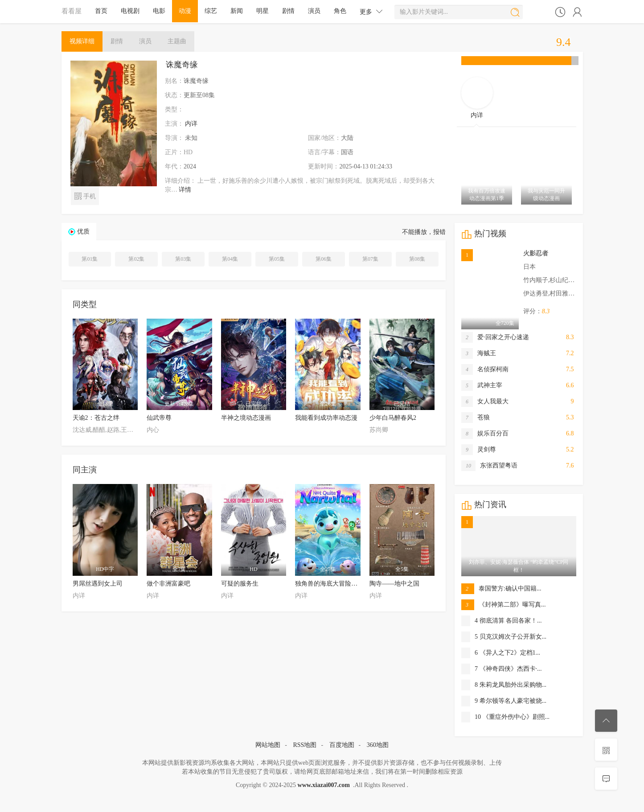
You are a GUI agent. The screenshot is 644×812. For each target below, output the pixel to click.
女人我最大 (485, 402)
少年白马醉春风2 (393, 418)
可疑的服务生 (240, 584)
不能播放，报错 (424, 232)
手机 (85, 195)
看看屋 (72, 11)
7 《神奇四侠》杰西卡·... (502, 669)
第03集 (183, 259)
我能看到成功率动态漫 (326, 418)
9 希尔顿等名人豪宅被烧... (504, 701)
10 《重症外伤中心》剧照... (505, 717)
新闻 (237, 11)
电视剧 (130, 11)
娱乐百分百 (485, 434)
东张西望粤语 (489, 466)
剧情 (288, 11)
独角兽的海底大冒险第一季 (332, 584)
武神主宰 (482, 385)
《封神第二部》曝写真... (504, 605)
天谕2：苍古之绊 (96, 418)
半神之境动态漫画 (246, 418)
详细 (82, 41)
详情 (185, 190)
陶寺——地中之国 (394, 584)
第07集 (370, 259)
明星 (263, 11)
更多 (371, 11)
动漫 (185, 11)
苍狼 (476, 418)
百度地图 (342, 745)
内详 (191, 124)
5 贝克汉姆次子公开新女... (504, 637)
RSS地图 (305, 745)
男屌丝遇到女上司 (98, 584)
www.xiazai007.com (324, 785)
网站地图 (268, 745)
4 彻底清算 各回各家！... (502, 621)
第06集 (324, 259)
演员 (314, 11)
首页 (101, 11)
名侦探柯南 (485, 369)
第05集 (277, 259)
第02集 (136, 259)
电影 (159, 11)
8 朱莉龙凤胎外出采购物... (504, 685)
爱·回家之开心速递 (495, 337)
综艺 (211, 11)
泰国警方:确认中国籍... (501, 589)
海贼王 (479, 353)
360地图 (378, 745)
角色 (340, 11)
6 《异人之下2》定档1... (501, 653)
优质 (83, 232)
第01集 (90, 259)
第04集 (230, 259)
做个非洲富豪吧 (168, 584)
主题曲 (177, 41)
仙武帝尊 (159, 418)
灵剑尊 (479, 450)
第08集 (417, 259)
